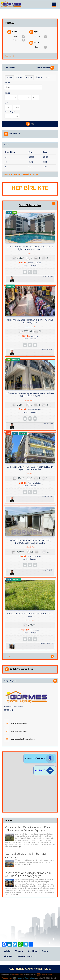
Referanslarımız (25, 956)
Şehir (7, 83)
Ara (30, 124)
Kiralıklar (8, 956)
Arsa (34, 43)
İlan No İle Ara (15, 134)
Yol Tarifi (45, 770)
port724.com (18, 974)
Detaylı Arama (46, 68)
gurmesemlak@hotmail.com (20, 739)
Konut (13, 32)
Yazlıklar (20, 951)
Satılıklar (33, 951)
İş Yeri (35, 32)
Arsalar (45, 951)
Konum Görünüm (40, 758)
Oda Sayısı (10, 111)
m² (7, 103)
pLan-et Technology (24, 978)
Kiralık (19, 40)
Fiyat (7, 93)
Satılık (19, 37)
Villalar (7, 951)
